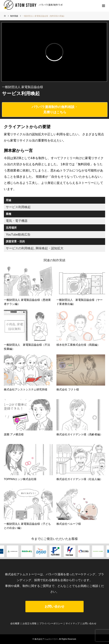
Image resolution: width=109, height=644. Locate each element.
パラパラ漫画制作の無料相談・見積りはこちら (55, 110)
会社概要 (15, 623)
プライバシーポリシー (51, 623)
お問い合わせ (54, 607)
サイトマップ (73, 623)
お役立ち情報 (29, 623)
